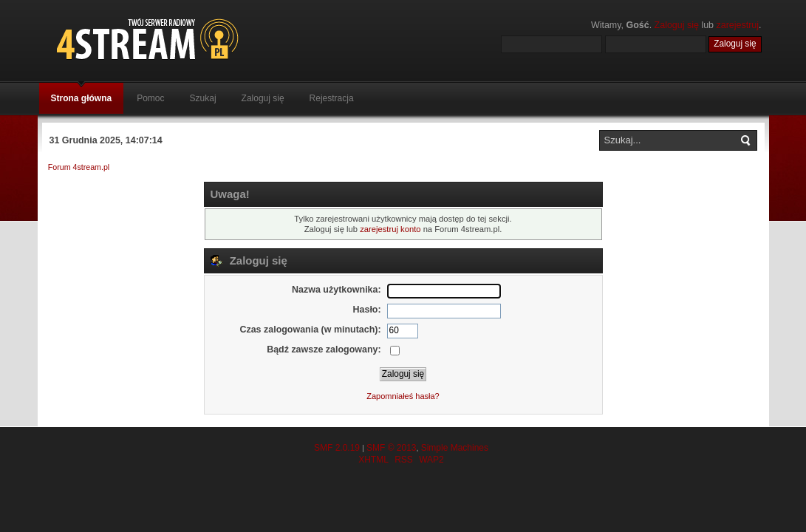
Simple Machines (455, 448)
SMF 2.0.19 (337, 448)
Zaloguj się (677, 25)
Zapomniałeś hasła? (403, 396)
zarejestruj (738, 25)
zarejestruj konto (390, 229)
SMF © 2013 (392, 448)
